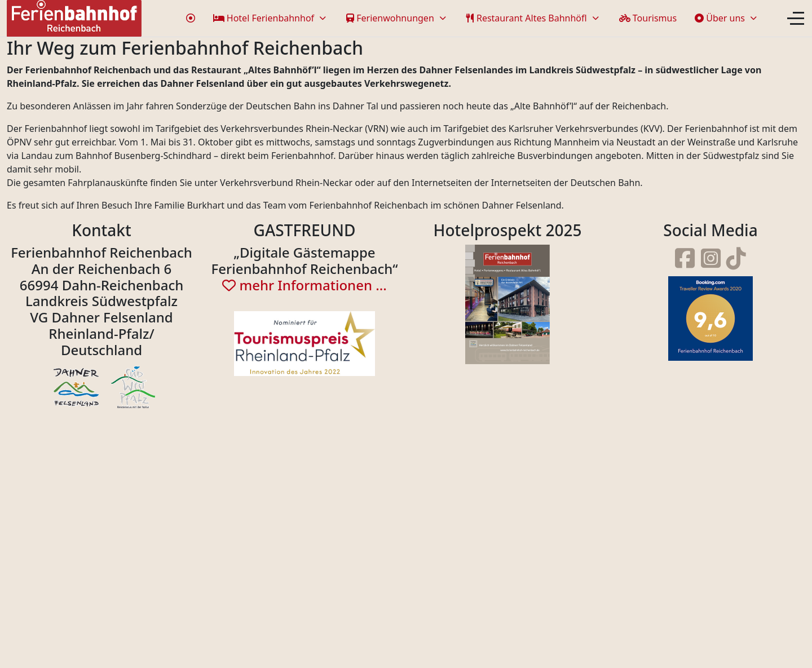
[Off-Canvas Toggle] (796, 18)
